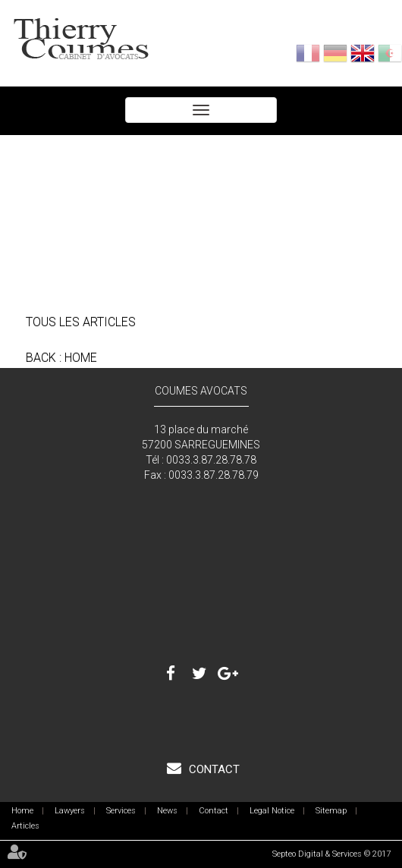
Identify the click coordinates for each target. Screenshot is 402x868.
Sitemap (331, 811)
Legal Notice (272, 811)
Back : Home (61, 358)
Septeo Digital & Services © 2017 (331, 854)
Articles (25, 826)
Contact (213, 769)
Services (121, 811)
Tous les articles (81, 322)
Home (22, 811)
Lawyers (70, 811)
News (167, 811)
